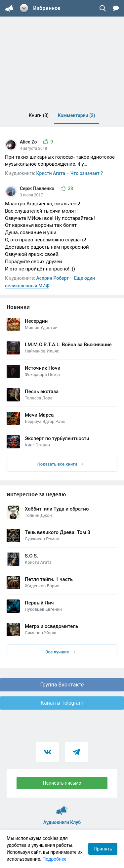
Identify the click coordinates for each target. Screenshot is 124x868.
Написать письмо (62, 783)
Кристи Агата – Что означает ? (70, 173)
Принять (103, 849)
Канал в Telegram (62, 703)
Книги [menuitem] (39, 115)
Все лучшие (60, 652)
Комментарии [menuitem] (77, 115)
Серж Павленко (38, 188)
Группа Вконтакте (62, 685)
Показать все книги (60, 464)
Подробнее (55, 859)
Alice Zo (29, 142)
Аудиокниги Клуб (62, 807)
